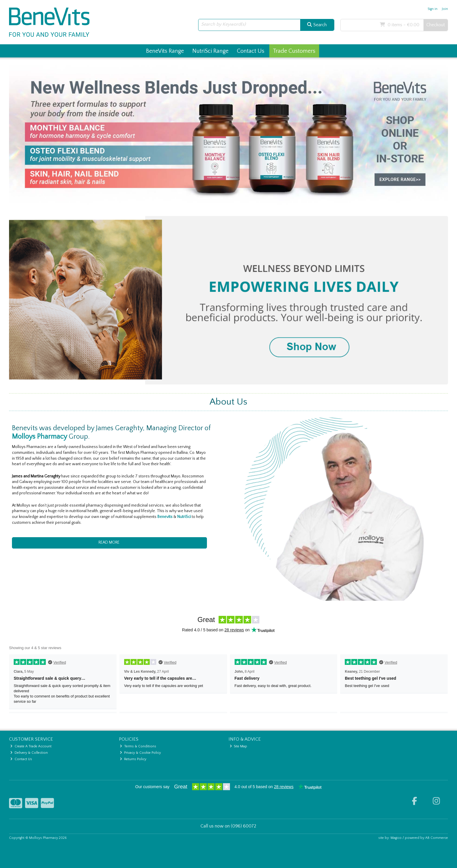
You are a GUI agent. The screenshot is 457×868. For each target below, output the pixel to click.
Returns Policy (133, 759)
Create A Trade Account (31, 746)
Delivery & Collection (29, 753)
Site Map (239, 746)
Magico (396, 838)
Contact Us (251, 51)
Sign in (433, 9)
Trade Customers (294, 51)
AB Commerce (437, 838)
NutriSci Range (210, 51)
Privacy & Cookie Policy (140, 753)
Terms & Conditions (138, 746)
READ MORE (109, 542)
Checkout (436, 25)
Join (445, 9)
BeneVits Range (165, 51)
